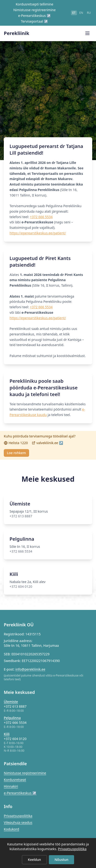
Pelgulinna (12, 718)
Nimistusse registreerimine (35, 10)
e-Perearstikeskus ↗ (34, 16)
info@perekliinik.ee (30, 669)
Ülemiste (11, 702)
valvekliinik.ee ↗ (47, 443)
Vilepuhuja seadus (18, 822)
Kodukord (11, 829)
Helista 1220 (16, 443)
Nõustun (61, 860)
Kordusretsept (15, 780)
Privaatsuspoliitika (18, 816)
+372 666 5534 (41, 217)
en (81, 13)
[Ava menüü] (87, 33)
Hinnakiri (11, 786)
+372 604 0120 (15, 739)
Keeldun (34, 860)
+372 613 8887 (15, 706)
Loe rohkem (16, 453)
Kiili (7, 734)
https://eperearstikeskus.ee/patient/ (38, 233)
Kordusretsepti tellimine (35, 4)
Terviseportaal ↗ (35, 21)
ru (89, 13)
